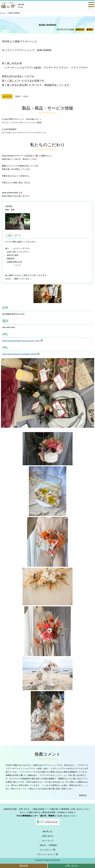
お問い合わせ (71, 866)
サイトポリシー (48, 850)
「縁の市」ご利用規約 (48, 845)
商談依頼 (24, 866)
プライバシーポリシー (47, 854)
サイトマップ (48, 841)
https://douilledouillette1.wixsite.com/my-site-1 (23, 341)
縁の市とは (47, 831)
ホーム (3, 13)
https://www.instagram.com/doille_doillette (21, 354)
